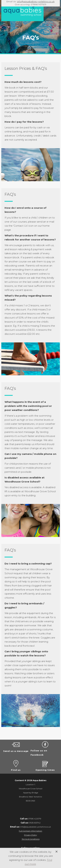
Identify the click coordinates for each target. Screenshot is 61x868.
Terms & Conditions (31, 839)
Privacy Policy (30, 835)
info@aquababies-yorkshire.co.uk (36, 1)
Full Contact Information (30, 831)
